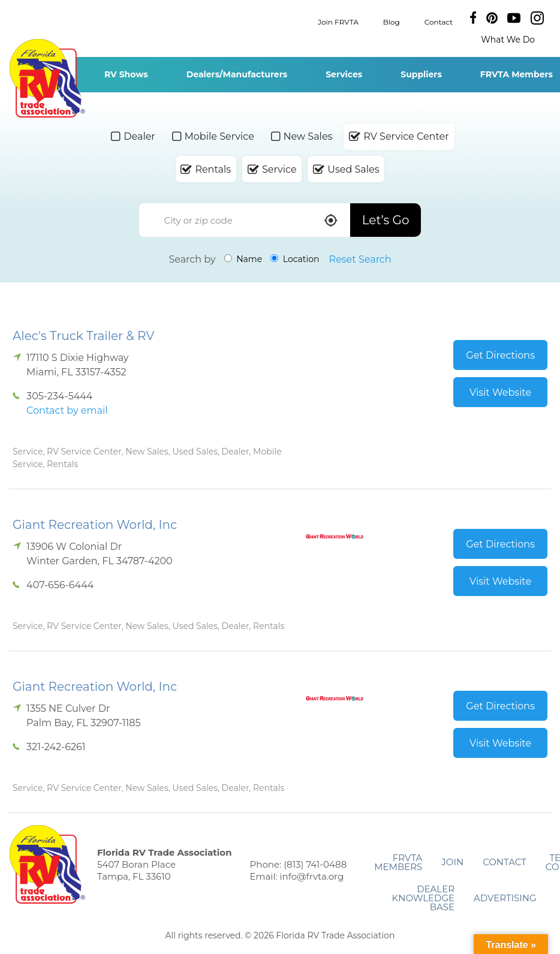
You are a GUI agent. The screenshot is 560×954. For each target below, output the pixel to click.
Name (243, 259)
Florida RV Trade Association (47, 78)
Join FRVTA (338, 21)
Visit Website (500, 392)
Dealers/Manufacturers (237, 74)
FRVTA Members (398, 862)
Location (295, 259)
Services (344, 74)
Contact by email (67, 410)
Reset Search (360, 259)
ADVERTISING (505, 898)
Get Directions (500, 355)
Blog (392, 21)
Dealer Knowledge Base (423, 898)
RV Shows (126, 74)
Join (452, 862)
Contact (439, 21)
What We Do (508, 40)
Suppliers (421, 74)
